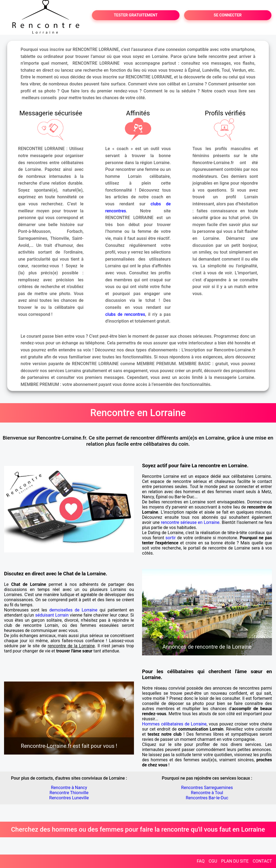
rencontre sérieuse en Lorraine (190, 522)
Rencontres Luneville (69, 798)
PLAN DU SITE (235, 861)
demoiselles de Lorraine (73, 610)
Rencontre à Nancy (69, 788)
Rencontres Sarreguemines (207, 788)
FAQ (201, 861)
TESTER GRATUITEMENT (136, 15)
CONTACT (262, 861)
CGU (213, 861)
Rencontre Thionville (69, 793)
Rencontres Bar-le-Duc (207, 798)
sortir (171, 538)
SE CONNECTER (228, 15)
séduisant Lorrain (52, 615)
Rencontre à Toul (207, 793)
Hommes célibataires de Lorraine (174, 724)
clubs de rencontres (125, 314)
